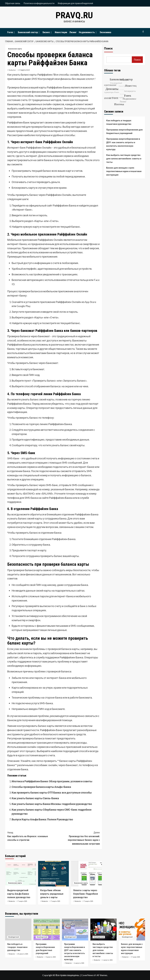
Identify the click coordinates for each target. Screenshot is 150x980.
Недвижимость (88, 32)
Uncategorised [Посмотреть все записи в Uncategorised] (13, 937)
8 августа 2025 (51, 957)
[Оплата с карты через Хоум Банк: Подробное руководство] (86, 874)
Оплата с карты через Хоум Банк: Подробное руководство (86, 894)
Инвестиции (61, 32)
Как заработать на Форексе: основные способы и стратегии (30, 836)
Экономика (105, 32)
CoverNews (87, 975)
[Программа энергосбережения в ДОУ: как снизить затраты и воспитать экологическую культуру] (75, 930)
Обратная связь (13, 3)
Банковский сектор (29, 32)
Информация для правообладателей (76, 3)
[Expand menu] (14, 32)
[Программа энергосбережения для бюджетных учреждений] (47, 930)
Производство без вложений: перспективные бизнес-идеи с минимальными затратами (77, 838)
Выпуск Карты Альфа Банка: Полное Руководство (42, 819)
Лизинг (73, 32)
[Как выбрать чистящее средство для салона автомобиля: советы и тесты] (103, 930)
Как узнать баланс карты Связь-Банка (35, 798)
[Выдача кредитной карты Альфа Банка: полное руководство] (21, 874)
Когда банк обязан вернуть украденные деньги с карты (52, 894)
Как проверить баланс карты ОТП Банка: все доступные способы (52, 792)
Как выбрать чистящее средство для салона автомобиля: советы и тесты (124, 158)
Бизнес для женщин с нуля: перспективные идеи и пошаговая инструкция (124, 171)
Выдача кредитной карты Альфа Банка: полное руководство (19, 894)
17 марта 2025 (24, 70)
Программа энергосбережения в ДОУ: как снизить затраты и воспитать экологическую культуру (123, 144)
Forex (11, 32)
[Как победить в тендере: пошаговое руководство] (18, 930)
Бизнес (48, 32)
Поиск (108, 48)
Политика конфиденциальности (39, 3)
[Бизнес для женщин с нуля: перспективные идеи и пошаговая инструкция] (132, 930)
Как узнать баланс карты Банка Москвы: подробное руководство (52, 804)
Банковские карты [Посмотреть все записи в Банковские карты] (15, 49)
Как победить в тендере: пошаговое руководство (119, 122)
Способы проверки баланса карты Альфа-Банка (41, 787)
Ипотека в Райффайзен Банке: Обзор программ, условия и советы (52, 781)
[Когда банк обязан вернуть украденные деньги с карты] (53, 874)
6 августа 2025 (79, 963)
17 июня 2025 (135, 957)
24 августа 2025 (23, 954)
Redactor (12, 70)
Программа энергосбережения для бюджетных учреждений (125, 131)
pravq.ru (74, 15)
